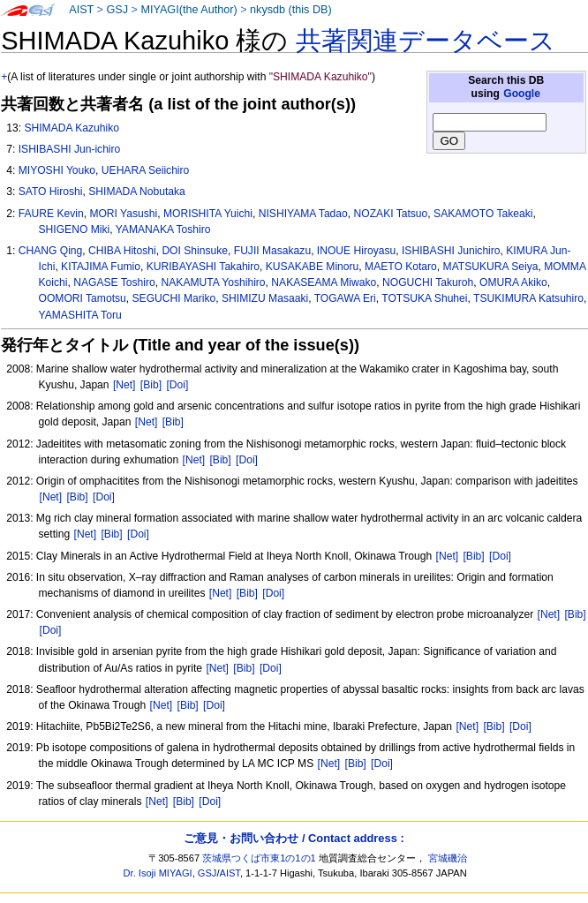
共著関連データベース (426, 41)
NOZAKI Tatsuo (391, 214)
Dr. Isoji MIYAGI (158, 873)
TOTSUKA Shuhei (424, 298)
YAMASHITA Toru (80, 315)
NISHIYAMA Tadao (303, 214)
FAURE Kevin (51, 214)
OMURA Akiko (513, 282)
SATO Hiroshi (51, 192)
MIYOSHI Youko (57, 170)
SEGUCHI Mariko (174, 298)
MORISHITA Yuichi (208, 214)
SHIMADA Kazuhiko (72, 128)
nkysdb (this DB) (291, 10)
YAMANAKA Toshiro (163, 230)
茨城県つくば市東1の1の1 (259, 858)
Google (522, 94)
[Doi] (177, 385)
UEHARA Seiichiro (145, 170)
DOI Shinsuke (195, 251)
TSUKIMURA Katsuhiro (528, 298)
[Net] (124, 385)
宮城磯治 (448, 858)
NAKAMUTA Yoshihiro (214, 282)
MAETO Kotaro (401, 267)
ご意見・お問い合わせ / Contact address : (294, 838)
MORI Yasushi (123, 214)
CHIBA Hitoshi (122, 251)
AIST (81, 10)
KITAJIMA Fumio (101, 267)
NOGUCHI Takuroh (428, 282)
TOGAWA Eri (345, 298)
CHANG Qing (51, 251)
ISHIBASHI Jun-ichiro (70, 149)
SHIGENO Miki (75, 230)
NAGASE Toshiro (114, 282)
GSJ (117, 10)
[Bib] (151, 385)
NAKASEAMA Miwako (324, 282)
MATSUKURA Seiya (491, 267)
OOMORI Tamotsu (83, 298)
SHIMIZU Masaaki (265, 298)
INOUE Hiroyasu (356, 251)
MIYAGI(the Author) (188, 10)
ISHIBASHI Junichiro (451, 251)
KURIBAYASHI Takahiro (203, 267)
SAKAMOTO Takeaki (483, 214)
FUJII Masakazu (272, 251)
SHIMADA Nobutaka (137, 192)
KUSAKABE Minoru (313, 267)
